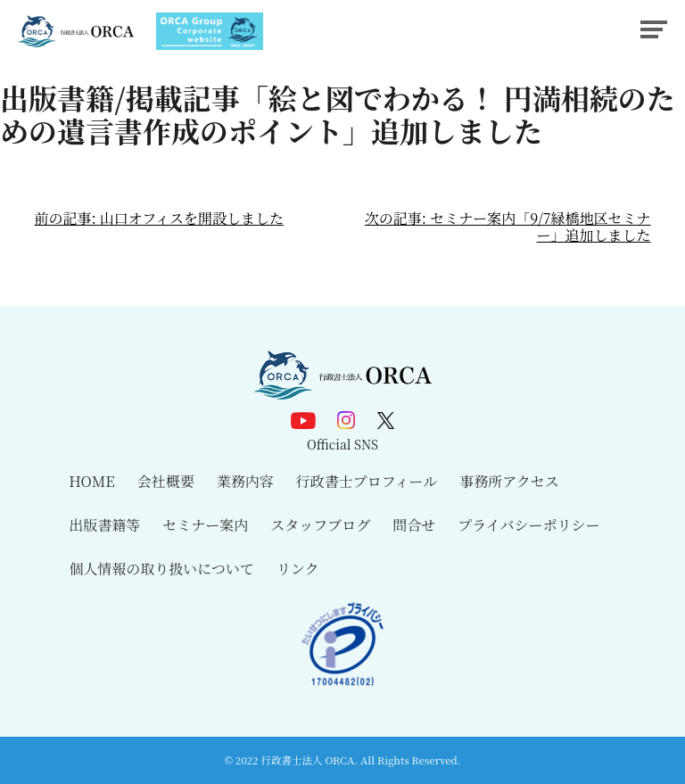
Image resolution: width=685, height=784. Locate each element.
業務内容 (245, 481)
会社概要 (166, 481)
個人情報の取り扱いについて (161, 569)
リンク (298, 569)
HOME (92, 481)
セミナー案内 (205, 525)
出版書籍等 (104, 525)
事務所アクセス (509, 481)
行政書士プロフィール (367, 481)
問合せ (414, 525)
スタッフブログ (320, 525)
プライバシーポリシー (528, 525)
